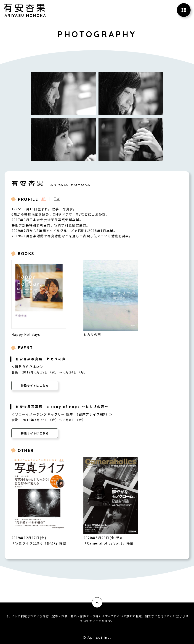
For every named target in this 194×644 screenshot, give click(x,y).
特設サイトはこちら (35, 385)
